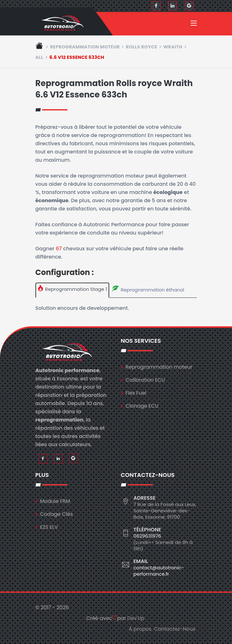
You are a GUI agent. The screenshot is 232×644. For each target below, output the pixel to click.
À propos (140, 629)
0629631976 (147, 536)
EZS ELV (49, 527)
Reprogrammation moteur (85, 47)
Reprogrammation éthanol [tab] (148, 289)
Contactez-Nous (175, 629)
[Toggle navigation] (194, 24)
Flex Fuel (136, 393)
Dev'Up (136, 618)
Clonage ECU (142, 406)
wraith (173, 47)
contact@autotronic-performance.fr (159, 571)
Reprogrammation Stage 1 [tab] (72, 289)
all (39, 57)
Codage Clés (57, 514)
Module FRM (55, 501)
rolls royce (142, 47)
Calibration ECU (145, 380)
